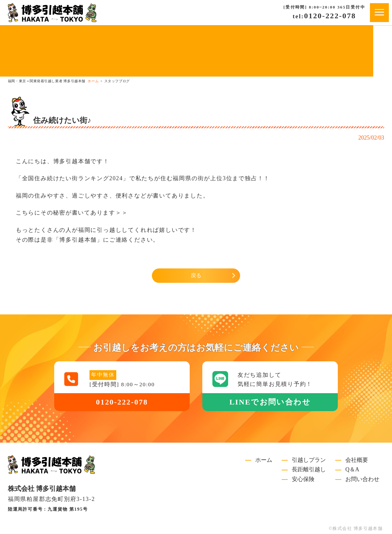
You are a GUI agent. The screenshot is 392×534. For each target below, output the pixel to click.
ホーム (264, 460)
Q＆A (352, 470)
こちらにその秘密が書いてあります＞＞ (72, 213)
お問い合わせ (362, 479)
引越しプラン (309, 460)
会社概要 (357, 460)
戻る (196, 276)
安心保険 (303, 479)
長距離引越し (309, 470)
